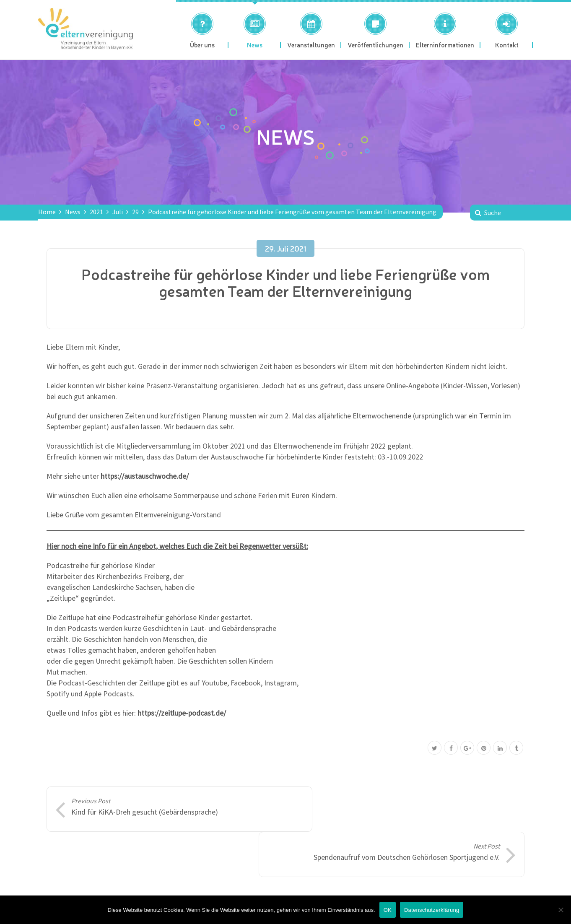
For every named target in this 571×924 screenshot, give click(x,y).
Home (47, 212)
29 (135, 212)
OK (388, 910)
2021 (96, 212)
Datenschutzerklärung (432, 910)
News (73, 212)
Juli (118, 212)
